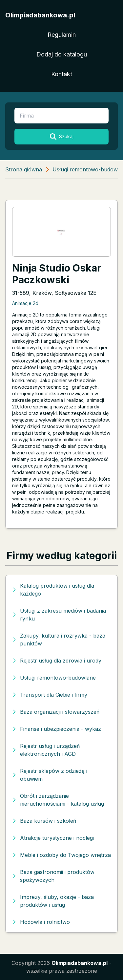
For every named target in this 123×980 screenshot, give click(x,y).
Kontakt (62, 74)
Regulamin (62, 35)
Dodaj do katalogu (62, 54)
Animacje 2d (25, 303)
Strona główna (24, 169)
